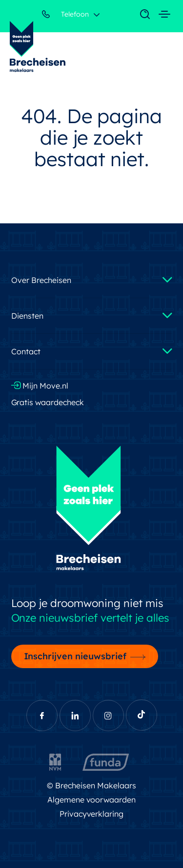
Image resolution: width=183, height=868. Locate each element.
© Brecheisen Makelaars (91, 785)
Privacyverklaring (92, 814)
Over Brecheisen (41, 280)
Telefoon (65, 16)
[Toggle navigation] (140, 15)
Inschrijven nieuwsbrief (75, 656)
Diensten (27, 316)
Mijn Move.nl (40, 386)
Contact (26, 351)
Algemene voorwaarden (92, 800)
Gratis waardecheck (48, 402)
